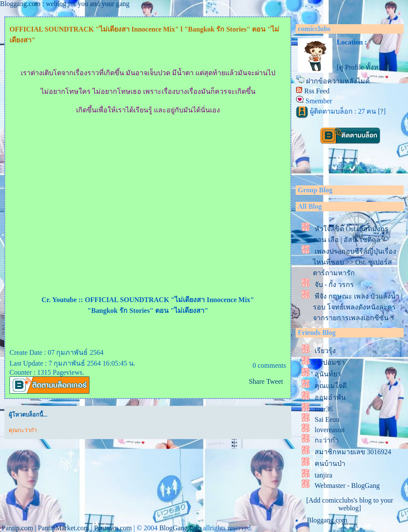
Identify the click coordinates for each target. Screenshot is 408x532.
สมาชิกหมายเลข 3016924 (353, 452)
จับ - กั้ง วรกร (334, 285)
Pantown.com (113, 528)
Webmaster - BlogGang (347, 486)
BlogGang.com (180, 528)
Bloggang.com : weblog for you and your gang (65, 4)
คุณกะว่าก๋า (23, 430)
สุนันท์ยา (328, 374)
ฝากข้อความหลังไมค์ (338, 81)
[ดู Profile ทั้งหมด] (363, 67)
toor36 (324, 409)
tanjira (324, 475)
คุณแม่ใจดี (331, 386)
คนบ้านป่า (330, 464)
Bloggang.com (327, 520)
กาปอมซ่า (330, 362)
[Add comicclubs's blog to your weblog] (349, 504)
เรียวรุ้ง (325, 351)
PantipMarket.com (64, 528)
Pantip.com (17, 528)
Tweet (275, 381)
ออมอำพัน (330, 397)
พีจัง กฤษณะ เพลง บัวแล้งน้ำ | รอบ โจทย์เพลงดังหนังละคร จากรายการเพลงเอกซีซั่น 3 (358, 307)
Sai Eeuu (327, 419)
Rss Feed (317, 91)
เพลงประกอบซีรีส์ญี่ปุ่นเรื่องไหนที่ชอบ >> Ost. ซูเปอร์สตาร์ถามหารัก (355, 262)
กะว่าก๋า (327, 440)
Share (257, 381)
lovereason (330, 430)
